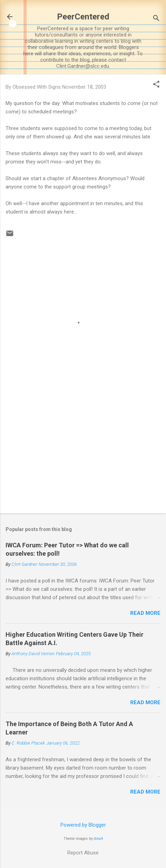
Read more (145, 613)
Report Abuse (83, 853)
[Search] (156, 19)
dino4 (98, 839)
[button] (156, 85)
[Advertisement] (83, 453)
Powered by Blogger (83, 825)
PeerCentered (83, 17)
